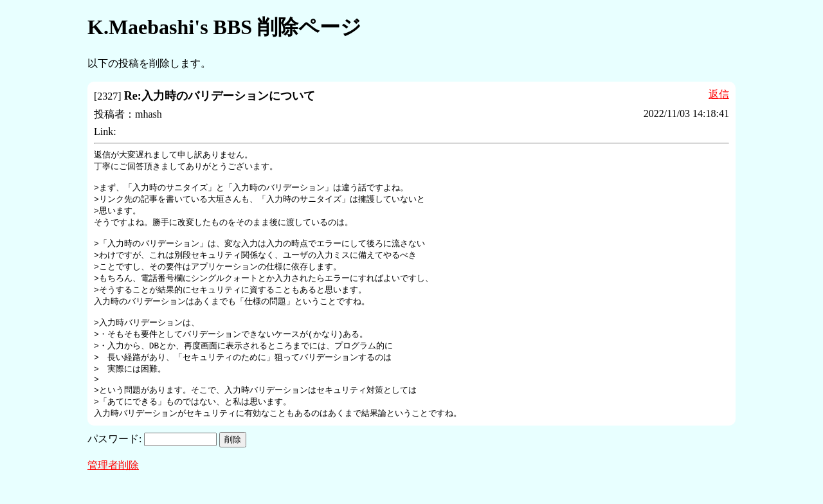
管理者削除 (113, 486)
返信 (719, 94)
